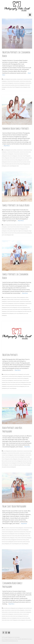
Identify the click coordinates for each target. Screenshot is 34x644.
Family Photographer (16, 87)
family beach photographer (20, 85)
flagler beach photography (24, 231)
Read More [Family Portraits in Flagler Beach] (21, 221)
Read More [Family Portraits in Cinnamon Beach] (25, 293)
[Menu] (30, 15)
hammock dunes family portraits (20, 542)
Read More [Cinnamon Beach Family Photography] (11, 604)
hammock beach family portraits (22, 158)
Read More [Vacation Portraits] (18, 370)
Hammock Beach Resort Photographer (21, 164)
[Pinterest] (9, 633)
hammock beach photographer (26, 233)
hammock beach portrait (12, 162)
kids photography (11, 313)
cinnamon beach (20, 79)
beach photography (19, 374)
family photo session (16, 309)
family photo (9, 87)
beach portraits (14, 79)
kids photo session (26, 311)
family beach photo (18, 305)
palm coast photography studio (13, 166)
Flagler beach (16, 231)
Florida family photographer (26, 538)
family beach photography (12, 156)
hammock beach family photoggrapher (15, 461)
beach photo (5, 374)
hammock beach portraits (22, 162)
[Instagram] (6, 633)
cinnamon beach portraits (10, 85)
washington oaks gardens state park (19, 465)
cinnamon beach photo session (25, 81)
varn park (11, 465)
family (7, 382)
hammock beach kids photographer (16, 160)
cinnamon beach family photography (15, 376)
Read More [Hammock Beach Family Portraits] (7, 146)
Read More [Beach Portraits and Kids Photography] (27, 447)
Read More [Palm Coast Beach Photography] (24, 523)
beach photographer (7, 79)
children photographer (21, 297)
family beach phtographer (22, 307)
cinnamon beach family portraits (13, 81)
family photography (24, 87)
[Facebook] (3, 633)
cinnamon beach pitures (18, 380)
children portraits (10, 299)
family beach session (11, 384)
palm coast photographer (19, 313)
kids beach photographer (18, 311)
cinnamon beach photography (19, 83)
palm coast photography (12, 388)
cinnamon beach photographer (8, 83)
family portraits (12, 158)
